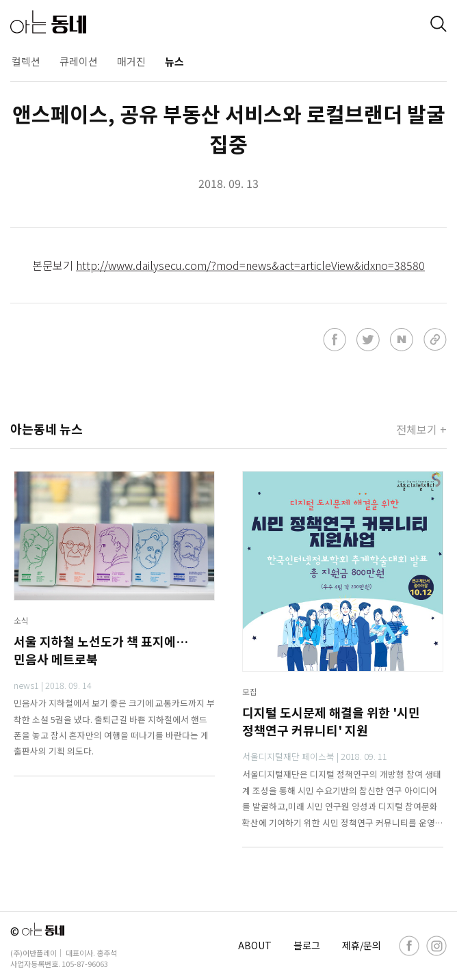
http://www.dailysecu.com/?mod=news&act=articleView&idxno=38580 (250, 265)
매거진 (131, 61)
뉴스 (174, 61)
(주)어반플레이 (34, 953)
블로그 (307, 945)
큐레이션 (79, 61)
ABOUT (255, 945)
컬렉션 (26, 61)
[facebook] (409, 946)
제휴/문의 (362, 945)
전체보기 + (421, 429)
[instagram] (436, 946)
